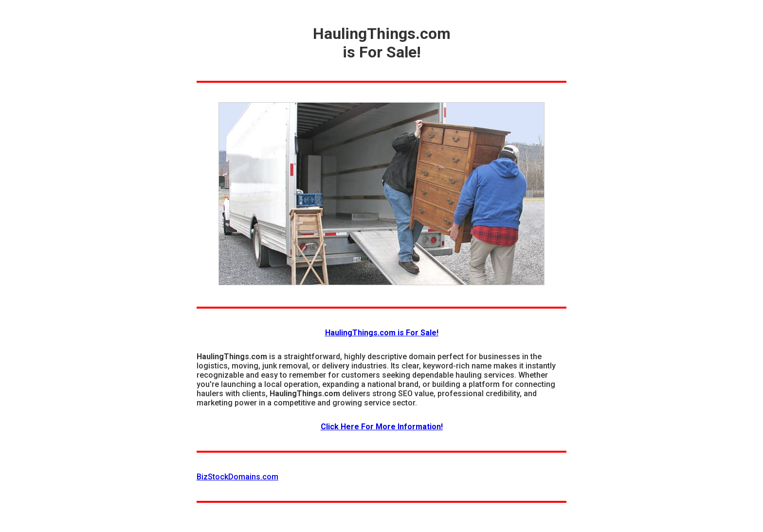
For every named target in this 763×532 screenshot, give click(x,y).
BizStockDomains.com (237, 477)
